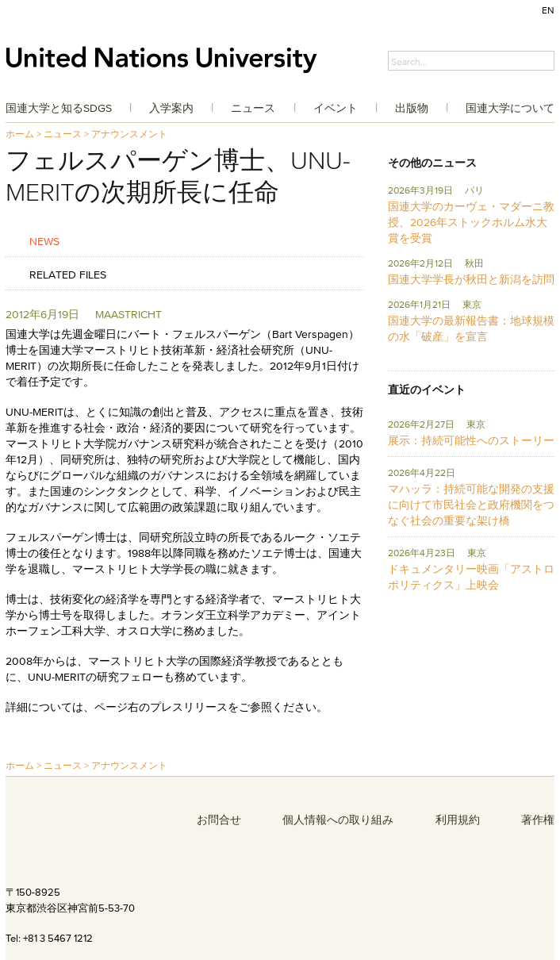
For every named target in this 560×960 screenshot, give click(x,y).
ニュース (253, 108)
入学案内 (171, 108)
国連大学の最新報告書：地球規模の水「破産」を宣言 (471, 328)
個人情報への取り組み (338, 820)
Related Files (68, 274)
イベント (336, 108)
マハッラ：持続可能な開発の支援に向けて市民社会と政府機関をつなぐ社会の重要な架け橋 (471, 505)
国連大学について (510, 108)
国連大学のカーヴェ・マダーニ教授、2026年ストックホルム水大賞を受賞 (471, 222)
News (44, 241)
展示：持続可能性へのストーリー (471, 440)
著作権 (538, 820)
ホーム (20, 134)
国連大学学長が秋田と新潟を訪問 (471, 279)
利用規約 (458, 820)
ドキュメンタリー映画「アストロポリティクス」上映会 (471, 577)
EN (548, 10)
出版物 (412, 108)
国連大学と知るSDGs (59, 108)
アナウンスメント (129, 134)
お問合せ (219, 820)
